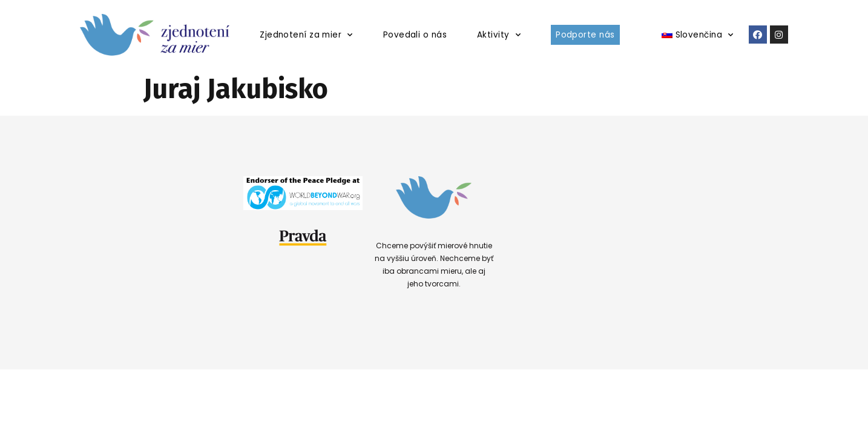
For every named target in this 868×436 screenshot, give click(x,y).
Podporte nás (585, 35)
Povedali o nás (415, 35)
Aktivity (499, 35)
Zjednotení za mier (306, 35)
